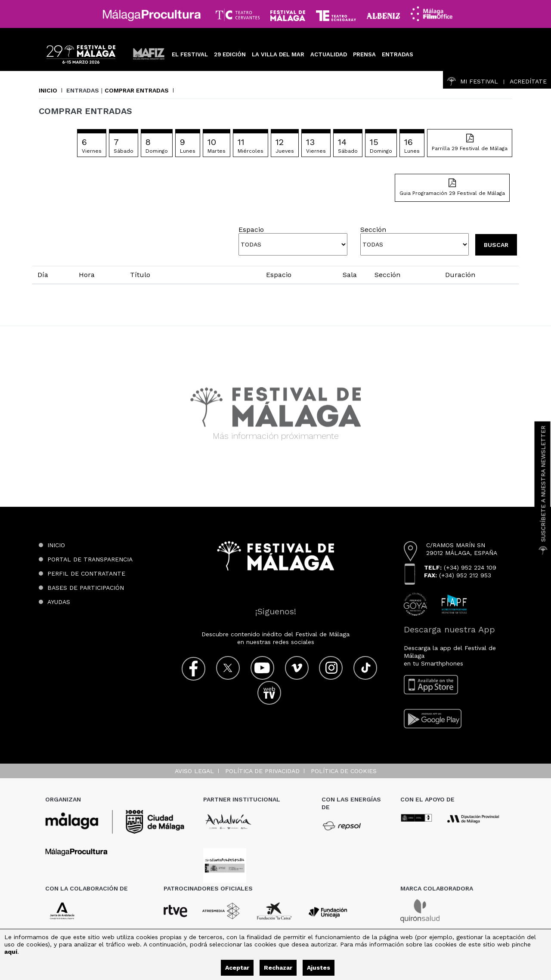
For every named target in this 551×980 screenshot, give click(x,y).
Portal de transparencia (90, 559)
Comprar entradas (137, 90)
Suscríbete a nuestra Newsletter (543, 490)
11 (251, 145)
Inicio (48, 90)
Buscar (496, 245)
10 (217, 145)
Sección (373, 230)
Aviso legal (194, 771)
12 (285, 145)
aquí (11, 952)
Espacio (251, 230)
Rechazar (278, 968)
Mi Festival (473, 81)
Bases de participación (86, 588)
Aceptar (237, 968)
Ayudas (59, 602)
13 (316, 145)
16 (412, 145)
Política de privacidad (262, 771)
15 (381, 145)
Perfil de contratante (86, 573)
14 (348, 145)
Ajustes (319, 968)
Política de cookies (344, 771)
